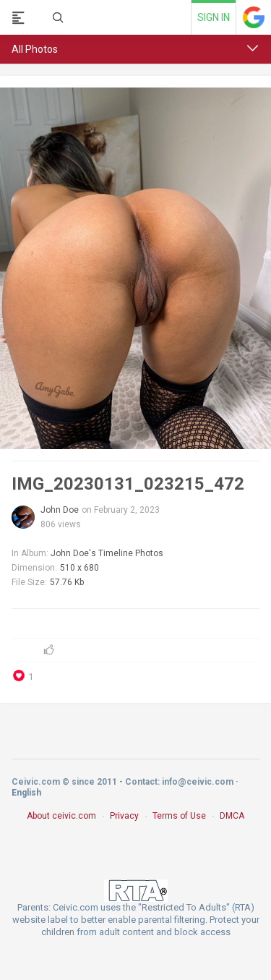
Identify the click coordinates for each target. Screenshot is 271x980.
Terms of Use (179, 816)
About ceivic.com (61, 816)
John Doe (60, 510)
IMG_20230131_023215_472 (128, 484)
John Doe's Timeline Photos (107, 553)
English (26, 793)
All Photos (35, 49)
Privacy (124, 816)
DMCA (232, 816)
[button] (253, 49)
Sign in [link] (214, 17)
